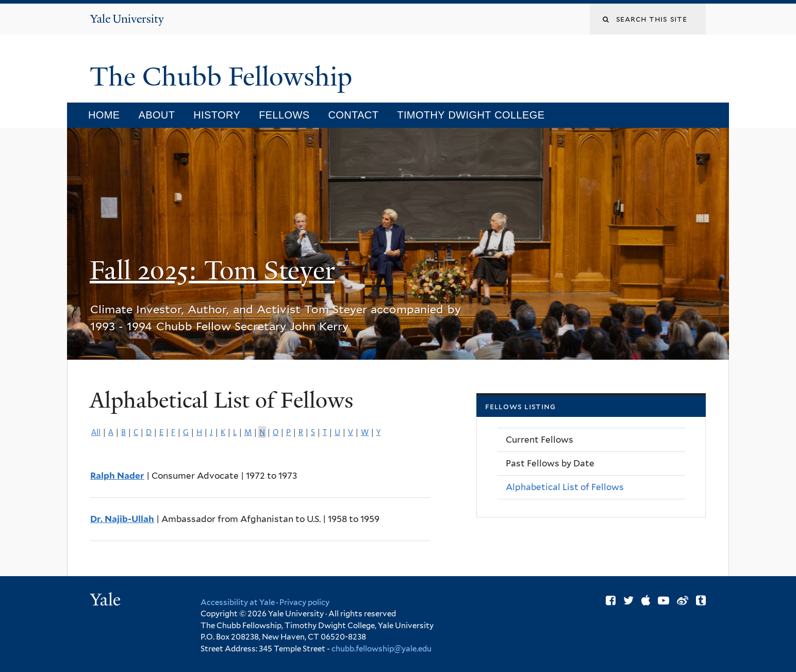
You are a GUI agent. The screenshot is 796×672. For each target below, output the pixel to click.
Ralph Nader (117, 476)
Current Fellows (540, 440)
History (217, 115)
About (156, 115)
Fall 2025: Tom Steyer (212, 271)
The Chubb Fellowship (224, 77)
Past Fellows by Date (550, 463)
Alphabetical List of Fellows (565, 487)
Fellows (284, 115)
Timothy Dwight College (471, 115)
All (96, 432)
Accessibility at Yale (238, 602)
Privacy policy (304, 602)
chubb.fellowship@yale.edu (382, 649)
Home (104, 115)
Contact (353, 115)
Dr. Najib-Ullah (122, 519)
